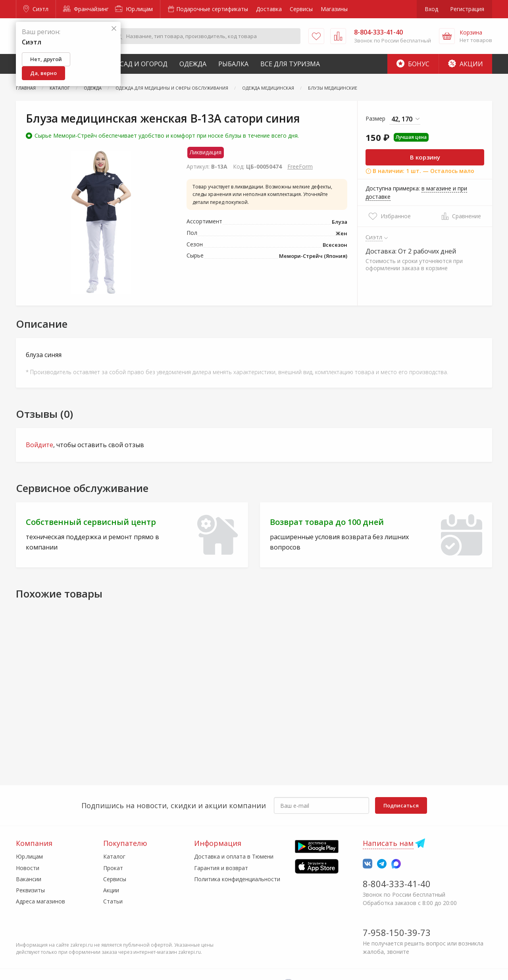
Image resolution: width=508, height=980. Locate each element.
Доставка (269, 9)
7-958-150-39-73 (397, 932)
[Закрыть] (114, 29)
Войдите (39, 445)
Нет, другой (46, 59)
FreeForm (300, 166)
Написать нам (388, 843)
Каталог (114, 856)
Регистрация (467, 9)
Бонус (413, 64)
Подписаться (401, 805)
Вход (431, 9)
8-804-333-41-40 (397, 884)
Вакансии (29, 879)
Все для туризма (290, 64)
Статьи (113, 901)
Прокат (113, 868)
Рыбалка (233, 64)
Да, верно (43, 73)
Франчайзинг (86, 9)
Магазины (334, 9)
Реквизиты (30, 890)
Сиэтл (36, 9)
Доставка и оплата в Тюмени (234, 856)
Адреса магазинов (40, 901)
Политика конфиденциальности (237, 879)
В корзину (425, 157)
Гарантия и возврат (221, 868)
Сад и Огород (144, 64)
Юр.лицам (134, 9)
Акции (466, 64)
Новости (28, 868)
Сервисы (301, 9)
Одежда (193, 64)
